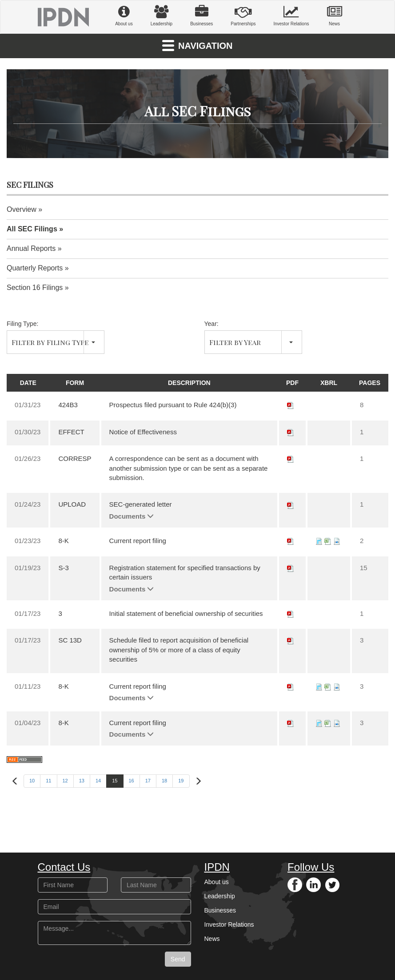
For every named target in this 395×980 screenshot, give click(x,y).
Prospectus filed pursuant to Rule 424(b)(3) (173, 405)
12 (65, 781)
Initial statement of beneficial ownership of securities (186, 613)
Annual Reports (31, 248)
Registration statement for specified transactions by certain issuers (185, 572)
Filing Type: (22, 324)
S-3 (63, 568)
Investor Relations (291, 16)
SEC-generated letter (141, 504)
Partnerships (243, 16)
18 (164, 781)
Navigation (197, 45)
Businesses (201, 16)
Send (178, 959)
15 (115, 781)
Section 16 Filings (35, 288)
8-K (63, 541)
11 (48, 781)
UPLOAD (72, 504)
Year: (211, 324)
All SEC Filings (32, 229)
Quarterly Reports (35, 268)
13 (82, 781)
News (335, 16)
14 (98, 781)
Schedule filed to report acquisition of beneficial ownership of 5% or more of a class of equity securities (179, 650)
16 (132, 781)
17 (148, 781)
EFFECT (71, 432)
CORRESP (75, 458)
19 (181, 781)
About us (124, 16)
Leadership (162, 16)
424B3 (68, 405)
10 (32, 781)
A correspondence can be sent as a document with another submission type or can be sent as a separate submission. (189, 468)
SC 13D (70, 640)
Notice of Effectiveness (143, 432)
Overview (22, 209)
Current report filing (138, 541)
